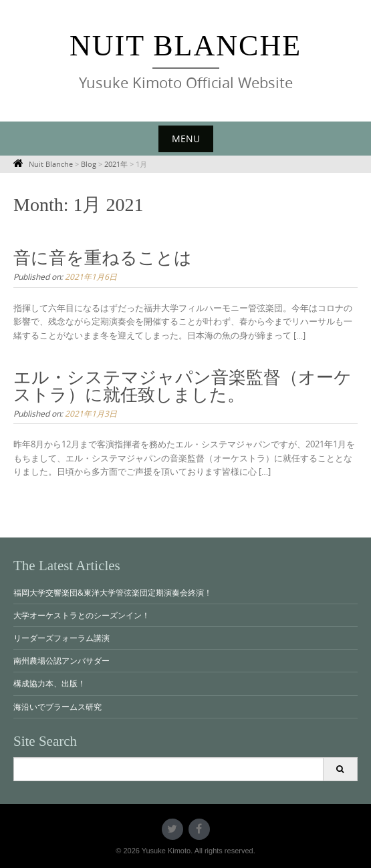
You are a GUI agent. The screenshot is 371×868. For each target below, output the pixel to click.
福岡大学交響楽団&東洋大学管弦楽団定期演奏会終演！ (113, 592)
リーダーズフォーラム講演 (61, 638)
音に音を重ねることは (103, 258)
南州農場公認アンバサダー (61, 660)
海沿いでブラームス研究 (57, 706)
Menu (186, 139)
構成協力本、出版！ (49, 683)
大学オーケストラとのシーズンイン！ (82, 615)
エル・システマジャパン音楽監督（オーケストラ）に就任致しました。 (182, 386)
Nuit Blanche (185, 46)
